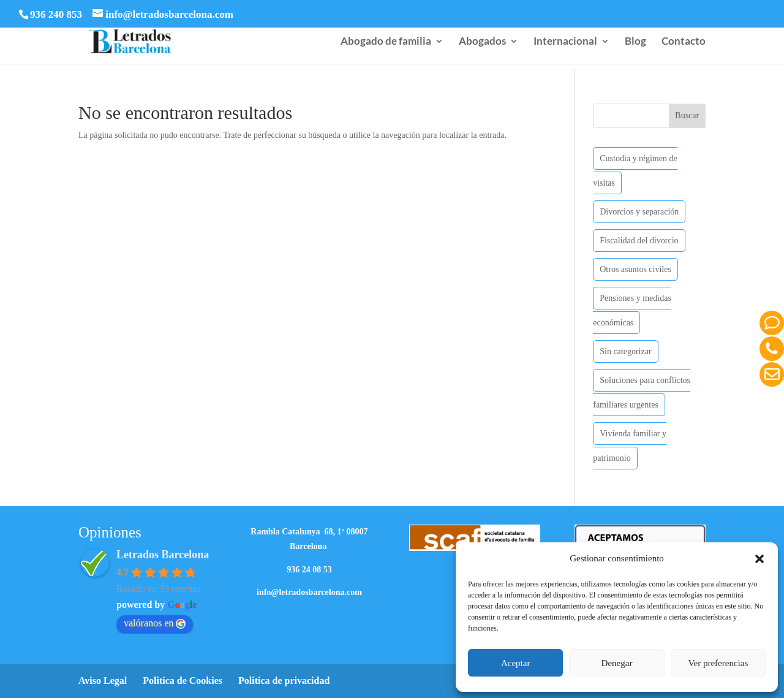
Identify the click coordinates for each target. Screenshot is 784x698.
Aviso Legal (103, 681)
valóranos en (155, 623)
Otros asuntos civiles (635, 269)
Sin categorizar (625, 351)
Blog (635, 42)
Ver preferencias (718, 663)
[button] (759, 559)
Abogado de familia (386, 42)
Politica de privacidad (284, 681)
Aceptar (515, 663)
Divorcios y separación (639, 212)
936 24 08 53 (309, 570)
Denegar (617, 663)
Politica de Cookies (183, 681)
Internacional (565, 42)
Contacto (684, 42)
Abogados (482, 42)
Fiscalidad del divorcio (639, 241)
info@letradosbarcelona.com (309, 592)
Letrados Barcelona (163, 555)
